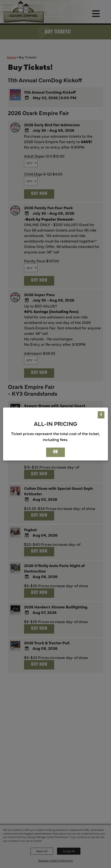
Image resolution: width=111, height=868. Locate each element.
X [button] (101, 415)
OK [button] (56, 452)
